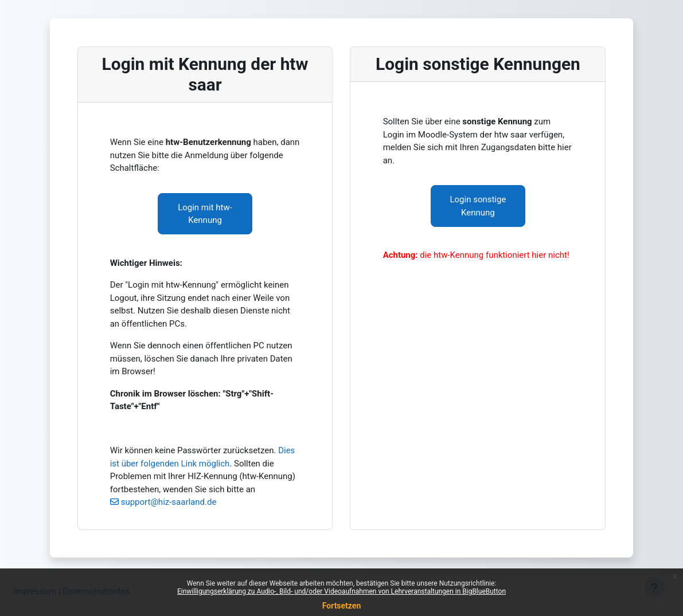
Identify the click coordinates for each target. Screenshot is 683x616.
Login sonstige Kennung (478, 206)
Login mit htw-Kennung (205, 214)
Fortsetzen (342, 606)
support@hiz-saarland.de (169, 502)
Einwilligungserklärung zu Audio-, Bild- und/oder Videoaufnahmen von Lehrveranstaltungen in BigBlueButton (341, 591)
